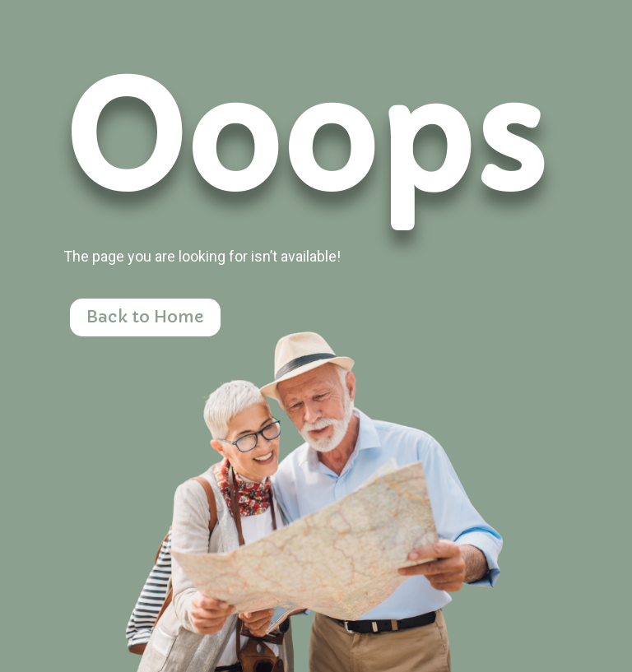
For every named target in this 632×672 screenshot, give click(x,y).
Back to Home (145, 317)
